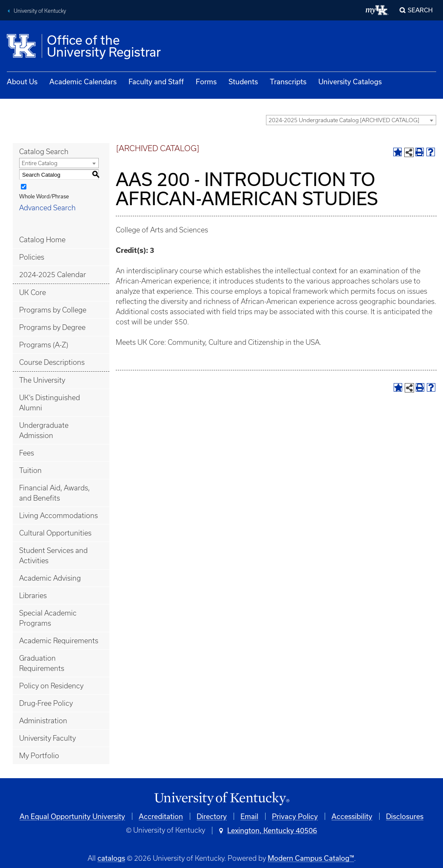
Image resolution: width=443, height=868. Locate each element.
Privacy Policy (295, 816)
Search (420, 10)
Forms (206, 82)
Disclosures (405, 816)
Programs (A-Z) (44, 345)
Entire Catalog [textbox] (40, 163)
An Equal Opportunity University (72, 816)
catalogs (111, 858)
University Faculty (47, 738)
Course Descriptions (52, 362)
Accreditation (161, 816)
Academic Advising (50, 578)
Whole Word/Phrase (44, 196)
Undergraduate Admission (44, 430)
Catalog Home (42, 240)
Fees (27, 453)
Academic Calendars (83, 82)
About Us (22, 82)
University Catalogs (350, 82)
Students (243, 82)
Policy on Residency (51, 686)
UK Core (33, 292)
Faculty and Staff (156, 82)
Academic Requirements (59, 641)
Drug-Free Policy (46, 703)
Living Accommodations (59, 516)
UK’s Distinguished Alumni (50, 403)
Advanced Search (47, 208)
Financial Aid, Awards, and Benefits (54, 493)
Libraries (33, 596)
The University (42, 380)
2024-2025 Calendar (53, 275)
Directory (212, 816)
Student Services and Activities (53, 556)
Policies (32, 257)
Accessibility (352, 816)
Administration (43, 721)
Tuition (30, 470)
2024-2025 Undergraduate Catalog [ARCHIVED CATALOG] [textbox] (344, 120)
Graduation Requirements (42, 663)
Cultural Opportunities (55, 533)
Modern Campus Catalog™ (311, 858)
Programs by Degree (52, 327)
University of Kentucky (40, 11)
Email (249, 816)
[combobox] (351, 120)
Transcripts (288, 82)
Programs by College (53, 310)
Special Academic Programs (48, 618)
